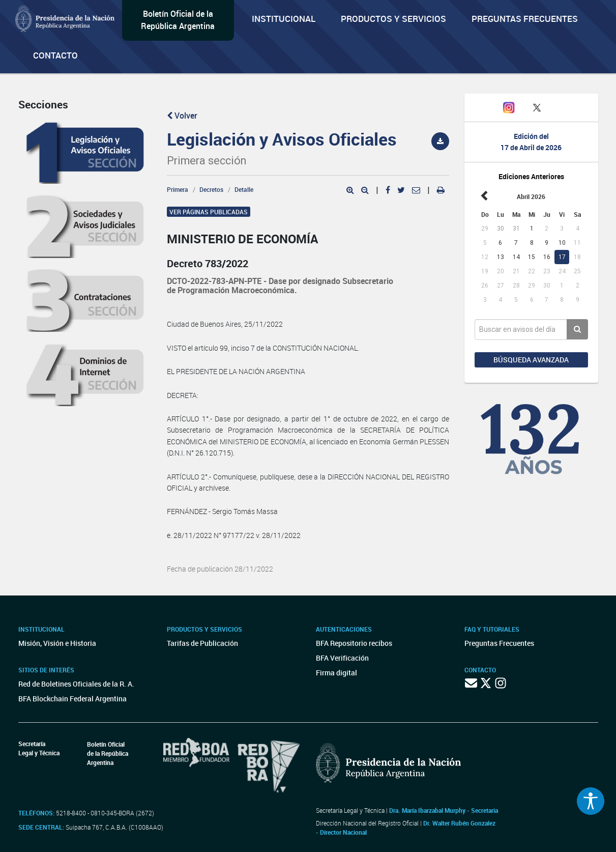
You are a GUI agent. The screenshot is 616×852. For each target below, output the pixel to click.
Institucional (284, 19)
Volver (182, 116)
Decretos (211, 189)
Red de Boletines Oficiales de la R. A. (76, 684)
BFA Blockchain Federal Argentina (72, 699)
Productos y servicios (393, 19)
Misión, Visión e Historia (57, 643)
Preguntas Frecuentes (525, 19)
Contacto (55, 55)
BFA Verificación (342, 658)
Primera (178, 189)
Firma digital (336, 673)
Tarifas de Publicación (202, 643)
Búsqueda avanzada (531, 360)
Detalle (244, 189)
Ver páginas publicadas (209, 212)
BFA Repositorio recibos (354, 643)
